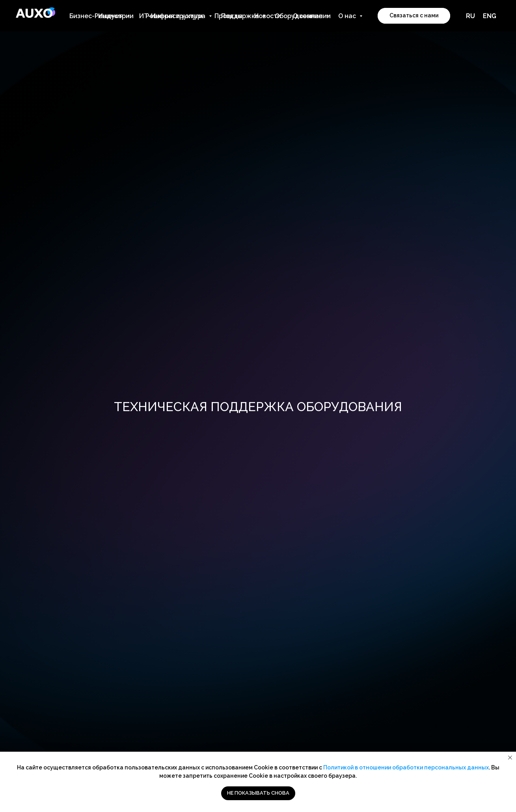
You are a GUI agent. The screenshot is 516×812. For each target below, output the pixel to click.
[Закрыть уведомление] (510, 758)
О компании (312, 16)
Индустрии (116, 16)
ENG (490, 16)
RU (470, 16)
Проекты (228, 16)
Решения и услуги (174, 16)
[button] (414, 16)
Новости (268, 16)
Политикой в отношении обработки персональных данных (406, 767)
